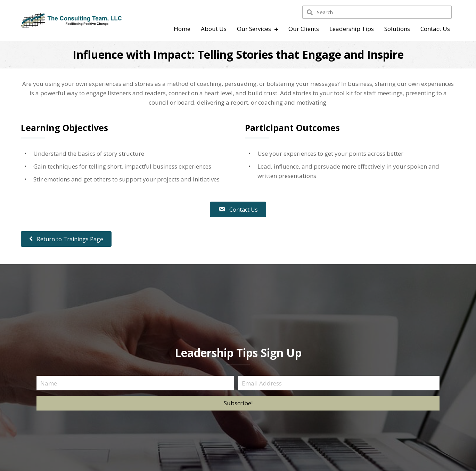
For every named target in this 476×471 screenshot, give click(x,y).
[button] (238, 403)
